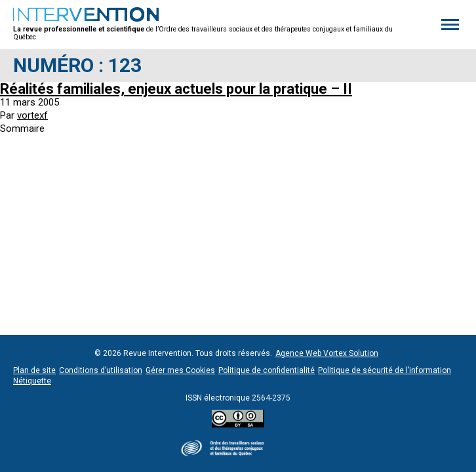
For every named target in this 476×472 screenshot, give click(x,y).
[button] (450, 24)
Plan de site (34, 370)
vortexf (32, 115)
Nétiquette (32, 381)
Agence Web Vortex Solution (327, 353)
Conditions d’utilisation (101, 370)
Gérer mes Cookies (180, 370)
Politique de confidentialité (267, 370)
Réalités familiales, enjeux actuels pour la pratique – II (176, 89)
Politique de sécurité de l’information (385, 370)
